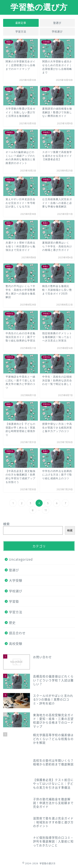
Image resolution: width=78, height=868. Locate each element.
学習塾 (14, 601)
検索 (6, 524)
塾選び (57, 23)
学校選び (57, 32)
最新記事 (21, 23)
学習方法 (21, 32)
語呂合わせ (17, 633)
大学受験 (16, 580)
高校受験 (16, 643)
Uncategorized (21, 559)
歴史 (12, 622)
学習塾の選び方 (39, 7)
